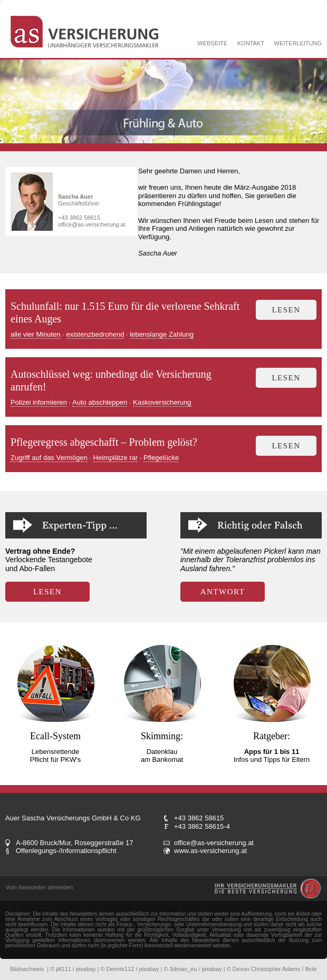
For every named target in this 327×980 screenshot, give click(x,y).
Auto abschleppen (100, 402)
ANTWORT (223, 592)
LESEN (47, 592)
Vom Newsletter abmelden (39, 887)
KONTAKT (251, 43)
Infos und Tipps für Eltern (272, 756)
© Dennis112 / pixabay (130, 969)
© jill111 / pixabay (73, 969)
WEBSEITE (212, 43)
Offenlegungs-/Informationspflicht (66, 851)
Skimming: (162, 736)
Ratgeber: (272, 736)
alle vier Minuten (36, 334)
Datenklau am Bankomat (162, 756)
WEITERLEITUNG (298, 43)
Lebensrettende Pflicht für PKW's (55, 756)
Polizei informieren (39, 402)
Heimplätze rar (116, 458)
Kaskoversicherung (162, 402)
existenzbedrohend (95, 334)
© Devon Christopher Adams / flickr (272, 969)
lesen (286, 310)
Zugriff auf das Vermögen (49, 458)
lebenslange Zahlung (162, 334)
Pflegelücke (161, 458)
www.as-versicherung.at (210, 851)
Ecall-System (55, 736)
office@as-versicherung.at (92, 224)
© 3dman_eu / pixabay (193, 969)
